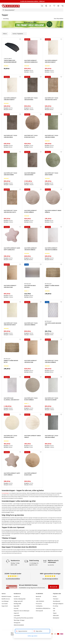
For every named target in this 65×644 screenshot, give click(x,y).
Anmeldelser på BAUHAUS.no (43, 608)
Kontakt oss (17, 596)
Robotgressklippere (58, 604)
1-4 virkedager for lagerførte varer (34, 564)
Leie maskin (5, 604)
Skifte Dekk (56, 615)
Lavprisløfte (17, 615)
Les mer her (51, 565)
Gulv (54, 608)
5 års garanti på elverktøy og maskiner (24, 618)
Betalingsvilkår (18, 604)
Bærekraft (38, 596)
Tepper (55, 613)
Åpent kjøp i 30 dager (19, 620)
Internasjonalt (39, 611)
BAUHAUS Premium (6, 596)
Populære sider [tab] (57, 594)
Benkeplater (56, 618)
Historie (38, 599)
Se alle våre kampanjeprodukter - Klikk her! (32, 1)
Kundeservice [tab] (17, 594)
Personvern (39, 604)
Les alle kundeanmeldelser (13, 579)
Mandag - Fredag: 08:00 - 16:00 (15, 564)
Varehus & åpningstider (20, 599)
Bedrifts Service (6, 599)
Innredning (6, 19)
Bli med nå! (54, 587)
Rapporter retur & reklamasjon (22, 611)
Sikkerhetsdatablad (19, 625)
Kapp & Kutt (5, 606)
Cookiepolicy (39, 606)
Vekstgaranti (17, 623)
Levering (16, 608)
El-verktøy (56, 606)
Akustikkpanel (57, 601)
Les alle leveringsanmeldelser (50, 579)
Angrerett (16, 613)
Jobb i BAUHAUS (40, 601)
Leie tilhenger (5, 601)
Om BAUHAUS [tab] (39, 594)
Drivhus (55, 596)
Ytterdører (56, 599)
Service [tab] (4, 594)
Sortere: (19, 34)
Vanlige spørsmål (18, 601)
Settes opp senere (32, 636)
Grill (54, 611)
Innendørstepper (5, 493)
